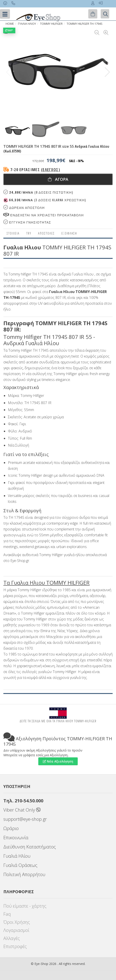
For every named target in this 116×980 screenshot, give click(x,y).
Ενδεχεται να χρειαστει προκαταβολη (44, 215)
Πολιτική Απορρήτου (24, 874)
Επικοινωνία (16, 838)
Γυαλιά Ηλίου (17, 856)
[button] (107, 72)
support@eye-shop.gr (25, 819)
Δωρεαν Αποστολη (24, 207)
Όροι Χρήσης (17, 922)
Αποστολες (46, 233)
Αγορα (58, 179)
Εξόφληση (69, 233)
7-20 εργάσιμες (35, 170)
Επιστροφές (15, 946)
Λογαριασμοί (16, 930)
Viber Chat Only (22, 810)
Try (29, 233)
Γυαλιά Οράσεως (20, 865)
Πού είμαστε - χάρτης (25, 906)
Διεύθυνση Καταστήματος (30, 847)
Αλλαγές (12, 938)
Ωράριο (11, 828)
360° (9, 30)
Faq (7, 914)
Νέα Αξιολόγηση (58, 761)
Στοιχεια (13, 233)
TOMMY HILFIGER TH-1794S (85, 24)
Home (10, 24)
